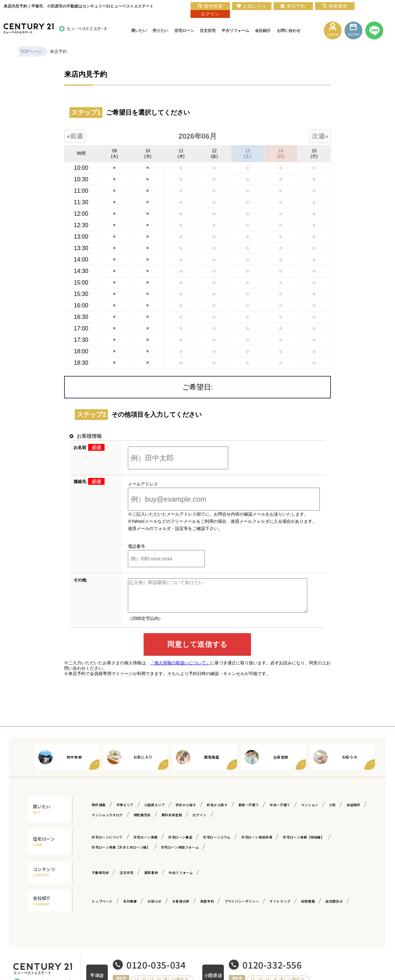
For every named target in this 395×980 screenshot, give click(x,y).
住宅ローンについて (107, 844)
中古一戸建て (280, 811)
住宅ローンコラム (217, 844)
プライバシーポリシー (242, 908)
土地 (333, 811)
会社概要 (130, 908)
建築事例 (151, 879)
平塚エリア (125, 811)
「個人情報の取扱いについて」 (180, 669)
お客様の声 (181, 908)
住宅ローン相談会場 (257, 844)
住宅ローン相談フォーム (180, 854)
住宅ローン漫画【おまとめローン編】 (121, 854)
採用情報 (308, 908)
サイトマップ (280, 908)
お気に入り (252, 6)
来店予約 (207, 908)
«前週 (75, 136)
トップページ (102, 908)
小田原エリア (155, 811)
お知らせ (154, 908)
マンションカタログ (107, 821)
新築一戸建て (249, 811)
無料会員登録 (172, 821)
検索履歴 (335, 6)
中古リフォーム (181, 879)
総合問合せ (334, 908)
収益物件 (353, 811)
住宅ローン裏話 (180, 844)
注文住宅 (126, 879)
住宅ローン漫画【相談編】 (304, 844)
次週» (320, 136)
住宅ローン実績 (146, 844)
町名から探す (217, 811)
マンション (310, 811)
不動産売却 (100, 879)
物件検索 (98, 811)
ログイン (199, 821)
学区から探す (186, 811)
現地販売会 (142, 821)
